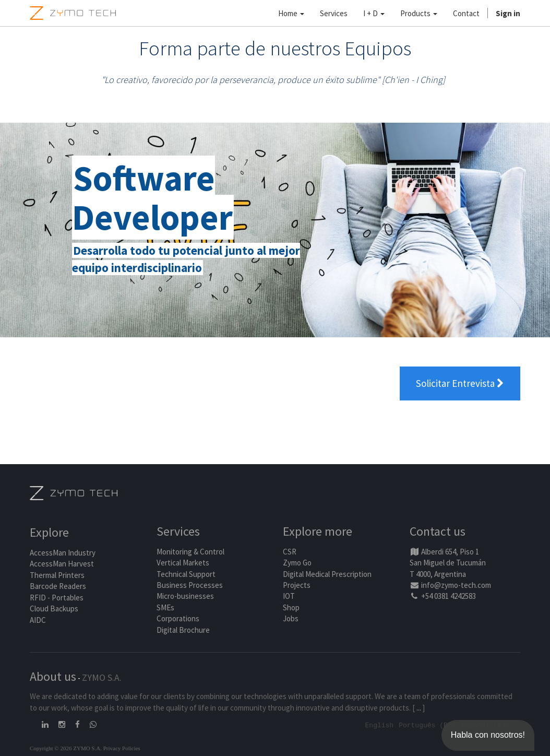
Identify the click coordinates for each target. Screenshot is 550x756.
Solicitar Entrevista (460, 383)
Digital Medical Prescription (327, 574)
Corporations (178, 618)
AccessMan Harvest (62, 564)
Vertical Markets (183, 563)
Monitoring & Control (190, 552)
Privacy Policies (122, 748)
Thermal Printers (57, 575)
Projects (297, 585)
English (380, 725)
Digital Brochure (184, 630)
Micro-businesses (185, 596)
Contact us (438, 531)
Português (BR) (427, 725)
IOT (289, 596)
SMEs (165, 607)
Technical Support (186, 574)
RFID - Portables (57, 598)
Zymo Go (297, 563)
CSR (290, 552)
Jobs (291, 618)
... (419, 708)
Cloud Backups (54, 609)
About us (53, 676)
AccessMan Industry (63, 553)
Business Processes (190, 585)
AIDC (38, 620)
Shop (291, 607)
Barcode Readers (58, 586)
